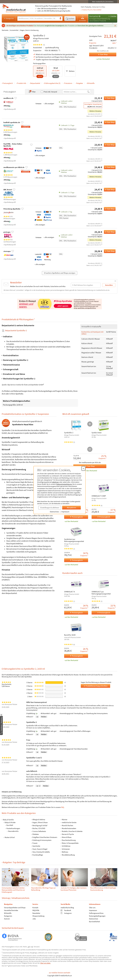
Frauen (35, 843)
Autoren (7, 919)
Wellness (65, 852)
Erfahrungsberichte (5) (52, 83)
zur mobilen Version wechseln (60, 973)
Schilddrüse (66, 846)
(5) (39, 45)
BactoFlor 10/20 (70, 635)
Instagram (66, 913)
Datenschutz (54, 512)
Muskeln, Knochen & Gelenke (72, 831)
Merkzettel (94, 16)
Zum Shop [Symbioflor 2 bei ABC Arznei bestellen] (109, 190)
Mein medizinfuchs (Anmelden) (103, 2)
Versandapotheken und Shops (15, 908)
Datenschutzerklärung (64, 484)
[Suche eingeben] (38, 18)
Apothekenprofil (10, 109)
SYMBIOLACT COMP (99, 496)
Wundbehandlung (68, 855)
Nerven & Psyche (68, 834)
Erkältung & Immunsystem (42, 840)
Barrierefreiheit (94, 922)
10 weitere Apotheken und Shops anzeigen (60, 273)
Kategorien (9, 18)
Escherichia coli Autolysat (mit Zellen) (92, 333)
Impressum (65, 512)
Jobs (34, 919)
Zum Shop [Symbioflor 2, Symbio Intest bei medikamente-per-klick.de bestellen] (84, 466)
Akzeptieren (71, 508)
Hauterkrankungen (13, 828)
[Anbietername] (75, 92)
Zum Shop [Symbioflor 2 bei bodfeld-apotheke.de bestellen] (109, 122)
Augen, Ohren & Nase (40, 822)
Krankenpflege (38, 855)
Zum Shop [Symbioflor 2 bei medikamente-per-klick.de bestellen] (109, 167)
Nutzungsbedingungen (97, 916)
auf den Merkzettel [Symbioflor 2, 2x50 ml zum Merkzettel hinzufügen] (103, 59)
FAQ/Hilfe (36, 910)
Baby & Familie (8, 820)
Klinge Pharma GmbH (41, 38)
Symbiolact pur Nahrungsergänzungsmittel (74, 540)
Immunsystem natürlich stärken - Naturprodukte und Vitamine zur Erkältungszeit (14, 890)
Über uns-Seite (45, 963)
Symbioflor (38, 35)
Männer (65, 819)
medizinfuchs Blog (67, 908)
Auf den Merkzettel (90, 471)
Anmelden (83, 18)
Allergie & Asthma (39, 819)
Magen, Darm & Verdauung (29, 30)
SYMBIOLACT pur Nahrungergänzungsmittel (101, 593)
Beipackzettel (35, 83)
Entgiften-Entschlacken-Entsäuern (45, 837)
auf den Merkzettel (72, 521)
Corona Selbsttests (39, 831)
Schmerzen (66, 849)
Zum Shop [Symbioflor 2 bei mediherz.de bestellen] (109, 98)
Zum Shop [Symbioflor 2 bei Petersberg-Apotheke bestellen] (109, 209)
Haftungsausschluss (96, 913)
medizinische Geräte (69, 822)
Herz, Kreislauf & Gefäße (41, 852)
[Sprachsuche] (60, 19)
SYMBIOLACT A (69, 592)
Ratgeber (80, 83)
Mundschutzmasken (69, 828)
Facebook (66, 910)
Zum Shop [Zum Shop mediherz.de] (98, 54)
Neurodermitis (13, 831)
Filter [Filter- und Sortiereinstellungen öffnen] (32, 92)
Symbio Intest (97, 433)
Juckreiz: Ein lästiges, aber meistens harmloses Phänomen (74, 889)
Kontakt (35, 908)
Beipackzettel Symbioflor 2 (16, 331)
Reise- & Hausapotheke (70, 843)
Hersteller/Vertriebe (11, 910)
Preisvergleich (8, 83)
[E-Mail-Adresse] (86, 285)
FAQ (63, 807)
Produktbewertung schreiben (95, 686)
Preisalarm (68, 83)
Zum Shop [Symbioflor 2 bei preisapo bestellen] (109, 232)
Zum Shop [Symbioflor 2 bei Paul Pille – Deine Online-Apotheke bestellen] (109, 145)
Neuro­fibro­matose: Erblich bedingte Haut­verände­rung (103, 889)
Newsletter (36, 913)
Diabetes (36, 834)
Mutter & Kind (10, 837)
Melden (44, 717)
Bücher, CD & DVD (39, 828)
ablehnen (55, 482)
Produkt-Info (22, 83)
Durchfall (10, 825)
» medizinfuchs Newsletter (91, 10)
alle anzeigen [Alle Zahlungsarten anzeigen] (49, 103)
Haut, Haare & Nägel (40, 849)
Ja (37, 717)
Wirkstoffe (91, 83)
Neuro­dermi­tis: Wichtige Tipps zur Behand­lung (43, 889)
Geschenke (36, 846)
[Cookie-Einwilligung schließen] (83, 468)
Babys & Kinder (10, 822)
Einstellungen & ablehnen (50, 508)
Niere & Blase (67, 837)
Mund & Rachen (67, 825)
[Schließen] (115, 26)
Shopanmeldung (38, 916)
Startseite (5, 30)
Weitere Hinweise (95, 111)
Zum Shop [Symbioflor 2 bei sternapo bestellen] (109, 251)
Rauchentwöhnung (69, 840)
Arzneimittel (14, 30)
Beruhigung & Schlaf (40, 825)
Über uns (92, 908)
